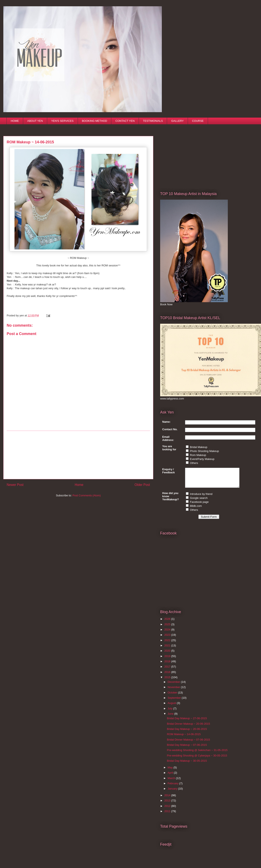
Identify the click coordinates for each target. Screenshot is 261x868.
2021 (168, 649)
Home (79, 485)
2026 (168, 623)
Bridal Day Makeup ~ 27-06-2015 (187, 722)
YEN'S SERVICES (62, 121)
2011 (168, 815)
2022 (168, 644)
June (171, 717)
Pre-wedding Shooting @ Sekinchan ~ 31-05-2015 (197, 754)
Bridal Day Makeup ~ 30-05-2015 (187, 765)
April (171, 776)
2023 (168, 639)
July (170, 712)
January (173, 792)
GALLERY (177, 121)
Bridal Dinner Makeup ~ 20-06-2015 (188, 727)
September (175, 702)
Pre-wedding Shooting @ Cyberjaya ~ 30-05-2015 (197, 759)
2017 (168, 670)
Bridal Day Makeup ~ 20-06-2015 (187, 733)
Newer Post (15, 485)
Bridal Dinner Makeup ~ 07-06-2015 (188, 743)
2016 (168, 676)
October (173, 696)
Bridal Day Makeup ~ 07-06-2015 (187, 749)
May (171, 771)
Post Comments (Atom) (87, 495)
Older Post (142, 485)
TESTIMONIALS (153, 121)
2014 (168, 799)
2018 (168, 665)
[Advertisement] (78, 455)
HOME (15, 121)
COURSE (198, 121)
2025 (168, 628)
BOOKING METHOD (94, 121)
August (172, 707)
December (174, 686)
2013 (168, 804)
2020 (168, 654)
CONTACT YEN (125, 121)
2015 (168, 681)
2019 (168, 660)
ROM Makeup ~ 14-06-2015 (184, 738)
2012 (168, 810)
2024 (168, 633)
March (172, 782)
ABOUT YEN (35, 121)
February (174, 787)
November (174, 691)
